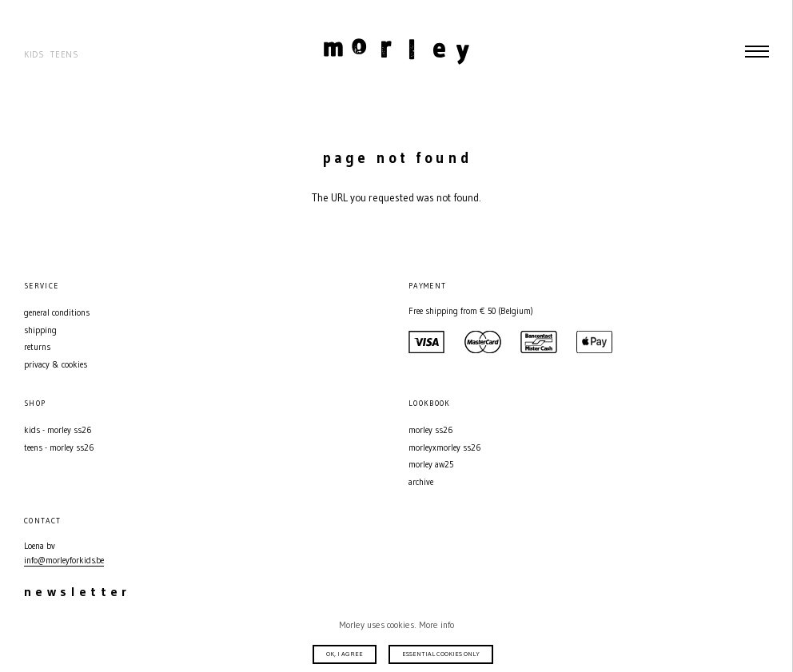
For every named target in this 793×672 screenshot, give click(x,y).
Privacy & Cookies (56, 365)
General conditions (57, 313)
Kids (34, 55)
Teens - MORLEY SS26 (59, 448)
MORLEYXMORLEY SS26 (444, 448)
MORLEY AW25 (431, 465)
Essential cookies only (441, 654)
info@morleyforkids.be (64, 561)
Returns (37, 347)
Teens (64, 55)
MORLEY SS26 (430, 430)
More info (436, 625)
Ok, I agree (345, 654)
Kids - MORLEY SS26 (58, 430)
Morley (396, 51)
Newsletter (78, 591)
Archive (421, 482)
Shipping (40, 330)
